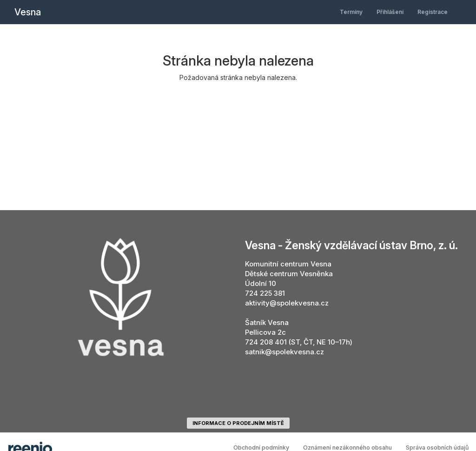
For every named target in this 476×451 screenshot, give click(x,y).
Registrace (433, 12)
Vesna (28, 12)
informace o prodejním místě (238, 423)
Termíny (351, 12)
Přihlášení (390, 12)
